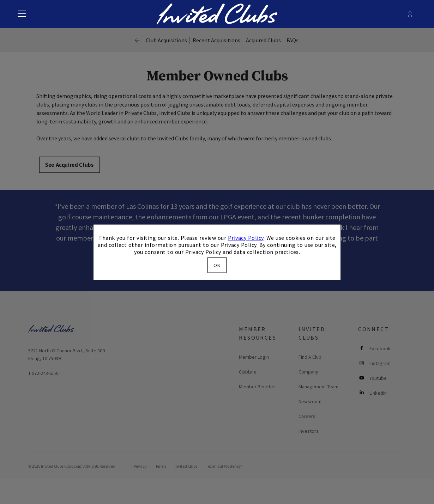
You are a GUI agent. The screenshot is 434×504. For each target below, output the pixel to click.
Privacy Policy (246, 237)
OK (217, 265)
